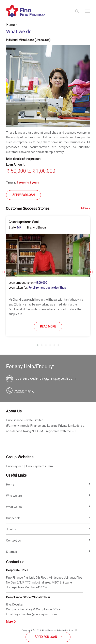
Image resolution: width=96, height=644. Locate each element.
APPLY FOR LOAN (23, 195)
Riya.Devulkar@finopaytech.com (36, 614)
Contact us (13, 541)
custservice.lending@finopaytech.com (45, 378)
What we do (14, 507)
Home (11, 25)
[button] (38, 345)
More (86, 208)
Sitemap (12, 552)
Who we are (14, 496)
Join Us (11, 529)
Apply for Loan (48, 637)
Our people (13, 518)
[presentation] (4, 270)
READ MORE (48, 326)
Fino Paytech (15, 466)
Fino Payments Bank (40, 466)
